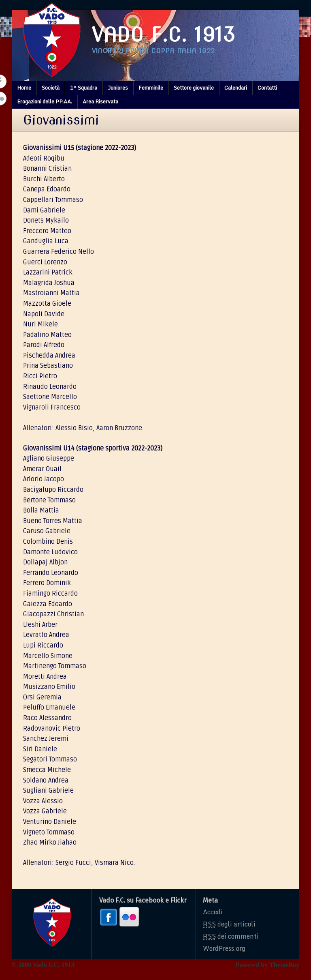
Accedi (213, 912)
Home (24, 88)
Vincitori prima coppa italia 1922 (153, 51)
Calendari (236, 88)
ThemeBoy (284, 965)
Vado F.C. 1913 (163, 35)
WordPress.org (224, 948)
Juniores (118, 88)
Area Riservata (100, 101)
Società (51, 88)
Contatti (267, 88)
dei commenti (231, 936)
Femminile (151, 88)
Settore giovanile (194, 88)
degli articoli (229, 924)
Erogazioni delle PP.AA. (45, 101)
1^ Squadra (84, 88)
